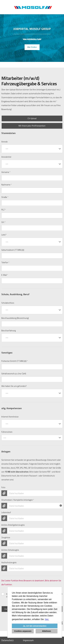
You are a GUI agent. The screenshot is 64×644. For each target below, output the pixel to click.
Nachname (6, 185)
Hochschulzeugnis (9, 563)
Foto (3, 487)
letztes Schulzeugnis (10, 550)
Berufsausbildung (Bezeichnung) (15, 318)
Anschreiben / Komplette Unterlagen (18, 500)
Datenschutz (8, 640)
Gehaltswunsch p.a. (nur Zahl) (14, 374)
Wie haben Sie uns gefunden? (14, 386)
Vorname (6, 172)
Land (4, 235)
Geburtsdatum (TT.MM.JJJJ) (13, 250)
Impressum (28, 640)
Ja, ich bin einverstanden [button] (35, 626)
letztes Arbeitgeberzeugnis (13, 525)
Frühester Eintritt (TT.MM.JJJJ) (15, 361)
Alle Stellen (32, 47)
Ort (3, 222)
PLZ (4, 210)
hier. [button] (47, 619)
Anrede (5, 142)
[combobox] (32, 149)
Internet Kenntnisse (10, 417)
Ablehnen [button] (47, 631)
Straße (5, 197)
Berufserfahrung (9, 331)
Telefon (5, 262)
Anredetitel (6, 157)
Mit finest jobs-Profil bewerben (32, 126)
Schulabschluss (8, 303)
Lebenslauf (6, 512)
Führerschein (7, 432)
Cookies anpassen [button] (23, 631)
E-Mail (5, 275)
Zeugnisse (6, 538)
